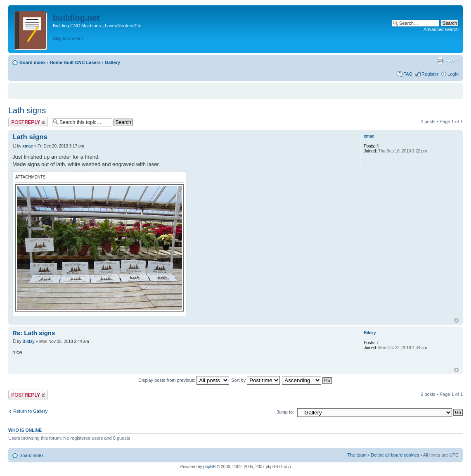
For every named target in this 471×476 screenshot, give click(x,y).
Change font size (453, 61)
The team (357, 455)
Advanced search (441, 29)
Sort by (256, 380)
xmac (28, 146)
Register (430, 74)
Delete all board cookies (395, 455)
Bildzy (28, 342)
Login (453, 74)
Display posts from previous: (184, 380)
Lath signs (27, 110)
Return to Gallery (30, 411)
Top (456, 320)
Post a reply (28, 122)
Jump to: (285, 412)
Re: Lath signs (34, 333)
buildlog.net (76, 18)
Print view (440, 61)
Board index (33, 62)
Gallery (112, 62)
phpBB (209, 467)
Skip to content (68, 38)
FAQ (408, 74)
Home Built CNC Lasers (75, 62)
